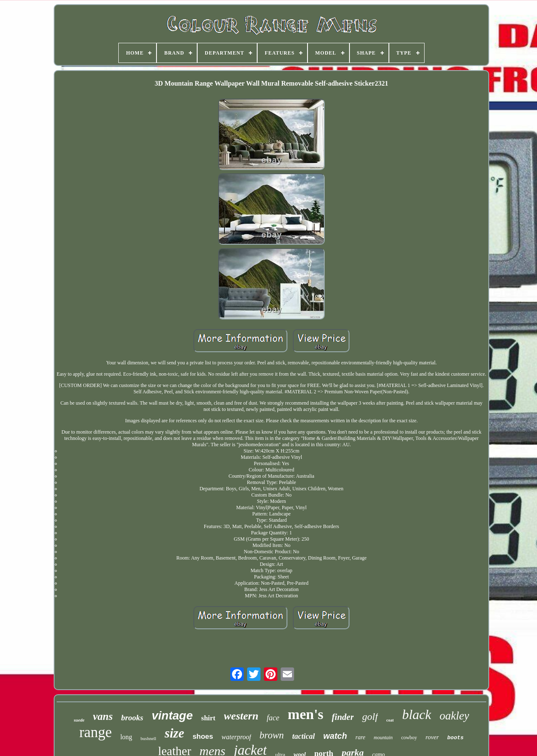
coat (390, 720)
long (126, 737)
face (273, 718)
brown (272, 735)
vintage (172, 715)
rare (360, 737)
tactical (304, 736)
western (241, 716)
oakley (454, 716)
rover (432, 737)
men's (306, 714)
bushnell (148, 738)
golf (370, 717)
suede (79, 720)
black (416, 714)
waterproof (236, 737)
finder (343, 717)
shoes (203, 736)
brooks (132, 718)
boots (455, 738)
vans (103, 716)
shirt (209, 718)
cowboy (409, 738)
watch (335, 736)
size (174, 733)
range (96, 732)
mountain (383, 738)
